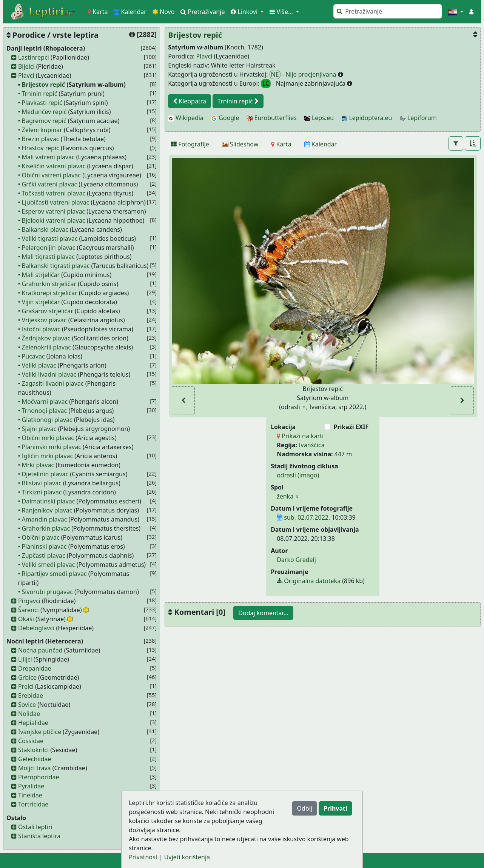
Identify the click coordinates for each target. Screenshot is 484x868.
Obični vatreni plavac (51, 175)
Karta (98, 12)
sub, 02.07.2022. (303, 517)
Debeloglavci (36, 628)
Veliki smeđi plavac (49, 565)
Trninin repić (40, 94)
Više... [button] (282, 12)
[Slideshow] (240, 144)
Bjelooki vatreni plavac (54, 220)
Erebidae (31, 696)
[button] (456, 12)
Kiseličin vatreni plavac (54, 166)
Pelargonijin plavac (49, 248)
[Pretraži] (388, 11)
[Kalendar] (321, 144)
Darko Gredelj (296, 560)
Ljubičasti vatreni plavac (56, 202)
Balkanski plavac (45, 229)
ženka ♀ (288, 496)
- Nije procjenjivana (304, 75)
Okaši (26, 619)
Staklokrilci (33, 750)
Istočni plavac (41, 329)
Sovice (27, 705)
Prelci (26, 686)
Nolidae (29, 714)
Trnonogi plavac (45, 411)
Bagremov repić (44, 121)
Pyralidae (31, 786)
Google (225, 118)
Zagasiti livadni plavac (53, 383)
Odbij (304, 808)
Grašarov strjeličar (48, 311)
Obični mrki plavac (48, 438)
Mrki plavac (38, 465)
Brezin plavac (41, 139)
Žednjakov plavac (46, 338)
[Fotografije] (190, 144)
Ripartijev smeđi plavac (54, 574)
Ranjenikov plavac (47, 510)
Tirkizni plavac (42, 492)
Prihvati (335, 808)
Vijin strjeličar (41, 302)
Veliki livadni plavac (49, 374)
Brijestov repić (43, 85)
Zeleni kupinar (42, 130)
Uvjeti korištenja (187, 857)
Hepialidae (33, 723)
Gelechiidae (35, 759)
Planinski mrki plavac (52, 447)
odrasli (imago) (298, 475)
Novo (164, 12)
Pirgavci (29, 601)
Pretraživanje (203, 12)
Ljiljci (25, 659)
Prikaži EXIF (351, 427)
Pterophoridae (39, 777)
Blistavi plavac (42, 483)
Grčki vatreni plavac (50, 184)
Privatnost (143, 857)
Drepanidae (35, 668)
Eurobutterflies (271, 118)
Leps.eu (319, 118)
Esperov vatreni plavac (53, 211)
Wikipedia (186, 118)
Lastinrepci (34, 57)
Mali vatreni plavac (48, 157)
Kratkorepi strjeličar (50, 293)
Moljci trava (35, 768)
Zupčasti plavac (44, 556)
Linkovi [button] (245, 12)
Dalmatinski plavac (49, 501)
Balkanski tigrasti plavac (56, 266)
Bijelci (26, 66)
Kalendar (130, 12)
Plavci (26, 75)
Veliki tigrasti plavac (50, 239)
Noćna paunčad (40, 650)
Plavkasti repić (42, 103)
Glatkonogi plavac (47, 420)
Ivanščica (312, 445)
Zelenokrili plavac (46, 347)
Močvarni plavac (45, 402)
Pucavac (33, 356)
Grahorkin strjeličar (49, 284)
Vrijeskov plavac (44, 320)
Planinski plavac (44, 546)
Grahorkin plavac (46, 528)
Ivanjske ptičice (40, 732)
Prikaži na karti (300, 436)
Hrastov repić (41, 148)
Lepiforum (418, 118)
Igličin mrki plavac (48, 456)
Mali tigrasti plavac (48, 257)
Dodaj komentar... (263, 613)
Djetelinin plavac (45, 474)
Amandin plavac (45, 519)
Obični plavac (41, 537)
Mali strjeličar (41, 275)
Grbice (27, 677)
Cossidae (31, 741)
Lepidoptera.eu (367, 118)
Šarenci (29, 610)
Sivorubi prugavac (47, 592)
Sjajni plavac (39, 429)
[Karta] (281, 144)
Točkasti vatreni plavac (54, 193)
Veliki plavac (39, 365)
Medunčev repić (44, 112)
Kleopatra (190, 101)
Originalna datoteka (309, 581)
